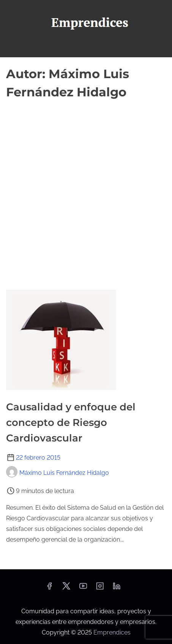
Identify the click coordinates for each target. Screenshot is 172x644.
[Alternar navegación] (86, 48)
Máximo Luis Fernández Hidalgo (58, 473)
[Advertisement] (86, 192)
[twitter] (66, 588)
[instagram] (100, 588)
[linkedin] (117, 588)
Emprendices (112, 632)
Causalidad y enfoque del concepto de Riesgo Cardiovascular (71, 423)
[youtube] (83, 588)
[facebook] (49, 588)
